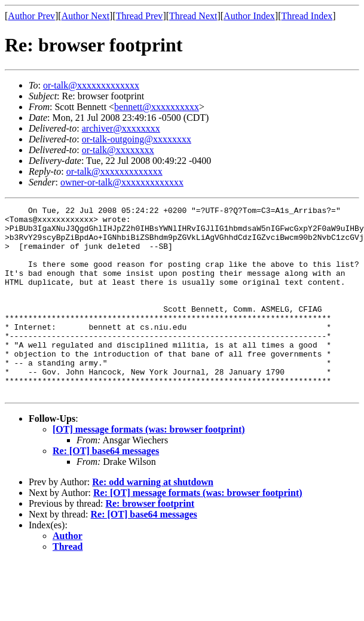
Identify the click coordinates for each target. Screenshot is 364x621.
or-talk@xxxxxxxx (118, 150)
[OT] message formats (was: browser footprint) (149, 467)
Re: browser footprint (150, 541)
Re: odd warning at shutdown (153, 520)
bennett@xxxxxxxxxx (157, 107)
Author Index (249, 16)
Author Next (85, 16)
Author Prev (31, 16)
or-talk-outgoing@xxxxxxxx (137, 139)
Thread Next (193, 16)
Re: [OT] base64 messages (106, 488)
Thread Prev (140, 16)
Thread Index (307, 16)
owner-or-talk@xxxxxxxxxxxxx (122, 182)
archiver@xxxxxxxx (121, 128)
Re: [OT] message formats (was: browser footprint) (198, 530)
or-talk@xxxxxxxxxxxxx (91, 85)
